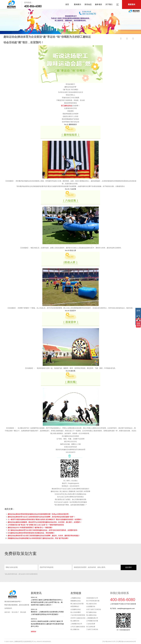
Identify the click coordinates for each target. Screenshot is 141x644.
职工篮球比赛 (91, 627)
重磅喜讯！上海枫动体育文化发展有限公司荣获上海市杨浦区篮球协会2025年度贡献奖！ (47, 612)
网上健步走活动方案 (77, 604)
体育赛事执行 (75, 606)
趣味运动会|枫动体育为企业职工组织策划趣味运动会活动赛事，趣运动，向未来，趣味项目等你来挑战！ (44, 536)
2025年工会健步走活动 (78, 618)
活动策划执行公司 (92, 598)
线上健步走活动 (91, 604)
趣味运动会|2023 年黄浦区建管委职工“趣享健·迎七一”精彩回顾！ (30, 528)
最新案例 (132, 4)
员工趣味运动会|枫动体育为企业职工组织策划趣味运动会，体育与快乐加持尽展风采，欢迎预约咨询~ (43, 530)
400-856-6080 (33, 6)
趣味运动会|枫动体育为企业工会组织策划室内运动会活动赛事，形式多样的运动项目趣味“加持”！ (42, 517)
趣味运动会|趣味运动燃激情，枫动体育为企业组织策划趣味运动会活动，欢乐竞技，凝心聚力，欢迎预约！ (45, 522)
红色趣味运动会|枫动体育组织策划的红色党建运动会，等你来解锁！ (31, 533)
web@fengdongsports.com (126, 608)
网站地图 (23, 612)
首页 (67, 4)
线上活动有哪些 (76, 612)
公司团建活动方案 (92, 621)
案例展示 (78, 4)
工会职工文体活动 (92, 629)
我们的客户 (15, 612)
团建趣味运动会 (76, 601)
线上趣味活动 (75, 621)
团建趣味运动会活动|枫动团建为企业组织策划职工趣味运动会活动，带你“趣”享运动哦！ (38, 538)
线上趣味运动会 (91, 615)
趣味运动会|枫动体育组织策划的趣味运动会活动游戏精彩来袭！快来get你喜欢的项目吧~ (38, 514)
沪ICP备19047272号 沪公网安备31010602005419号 (119, 641)
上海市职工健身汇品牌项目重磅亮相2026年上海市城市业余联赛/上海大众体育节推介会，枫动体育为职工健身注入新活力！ (47, 601)
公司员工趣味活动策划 (78, 627)
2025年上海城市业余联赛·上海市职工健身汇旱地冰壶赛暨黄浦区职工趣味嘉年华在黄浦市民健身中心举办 (47, 623)
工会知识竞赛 (91, 624)
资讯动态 (88, 4)
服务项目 (99, 4)
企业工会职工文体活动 (94, 609)
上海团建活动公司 (76, 624)
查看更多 (34, 632)
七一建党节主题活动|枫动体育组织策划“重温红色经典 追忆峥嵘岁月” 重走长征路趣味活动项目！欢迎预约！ (45, 519)
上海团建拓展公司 (92, 618)
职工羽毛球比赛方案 (93, 601)
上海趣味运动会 (76, 598)
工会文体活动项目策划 (78, 615)
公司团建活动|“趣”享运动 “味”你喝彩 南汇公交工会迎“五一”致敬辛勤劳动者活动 (36, 525)
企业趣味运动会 (76, 609)
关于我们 (109, 4)
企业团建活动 (91, 606)
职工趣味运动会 (67, 106)
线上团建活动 (75, 629)
